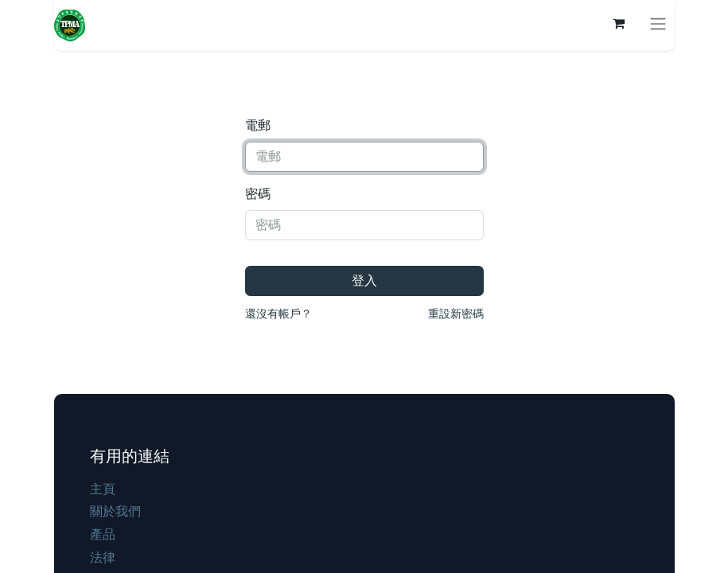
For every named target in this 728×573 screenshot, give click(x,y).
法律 (103, 557)
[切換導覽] (658, 23)
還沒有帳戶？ (278, 314)
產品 (103, 534)
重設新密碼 (456, 314)
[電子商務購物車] (619, 23)
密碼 (258, 194)
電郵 (258, 125)
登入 (364, 281)
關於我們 (115, 511)
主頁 (103, 489)
